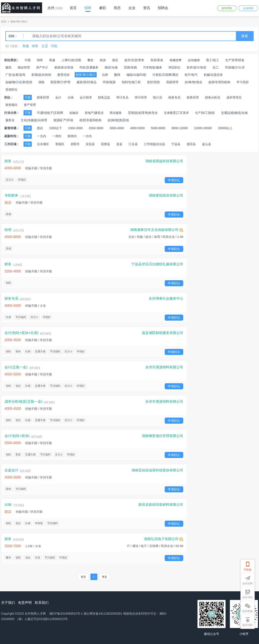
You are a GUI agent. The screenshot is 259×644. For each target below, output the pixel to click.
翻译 (117, 75)
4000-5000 (137, 128)
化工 (216, 67)
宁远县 (176, 144)
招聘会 (163, 8)
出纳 (71, 97)
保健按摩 (175, 60)
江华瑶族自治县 (155, 144)
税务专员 (174, 97)
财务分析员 (213, 97)
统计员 (158, 97)
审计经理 (141, 97)
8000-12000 (180, 128)
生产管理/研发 (235, 60)
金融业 (74, 113)
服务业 (10, 120)
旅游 (103, 60)
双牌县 (106, 144)
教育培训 (63, 75)
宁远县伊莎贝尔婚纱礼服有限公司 (157, 264)
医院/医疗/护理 (60, 82)
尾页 (104, 577)
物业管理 (24, 67)
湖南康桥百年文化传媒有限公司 (157, 230)
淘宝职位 (174, 67)
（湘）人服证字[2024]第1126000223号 (42, 619)
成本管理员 (234, 97)
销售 (40, 60)
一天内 (41, 136)
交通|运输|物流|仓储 (234, 113)
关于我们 (8, 603)
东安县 (90, 144)
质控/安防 (153, 82)
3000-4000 (117, 128)
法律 (105, 75)
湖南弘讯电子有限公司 (164, 539)
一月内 (87, 136)
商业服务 (116, 113)
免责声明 (25, 603)
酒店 (115, 60)
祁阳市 (75, 144)
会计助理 (86, 97)
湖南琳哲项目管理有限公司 (163, 436)
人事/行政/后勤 (71, 60)
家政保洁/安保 (64, 67)
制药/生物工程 (131, 82)
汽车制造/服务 (153, 67)
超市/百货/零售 (134, 60)
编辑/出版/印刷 (136, 75)
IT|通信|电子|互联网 (50, 113)
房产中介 (42, 67)
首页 (73, 8)
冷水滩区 (43, 144)
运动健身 (194, 60)
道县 (119, 144)
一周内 (57, 136)
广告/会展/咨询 (15, 75)
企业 (132, 8)
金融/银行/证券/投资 (19, 82)
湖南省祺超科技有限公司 (164, 161)
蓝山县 (207, 144)
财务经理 (43, 97)
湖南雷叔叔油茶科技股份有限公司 (157, 470)
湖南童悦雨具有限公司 (166, 196)
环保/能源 (109, 82)
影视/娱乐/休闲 (41, 75)
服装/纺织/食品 (87, 82)
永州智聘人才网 (35, 614)
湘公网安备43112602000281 (103, 614)
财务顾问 (11, 105)
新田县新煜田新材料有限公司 (161, 505)
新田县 (191, 144)
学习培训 (243, 82)
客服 (52, 60)
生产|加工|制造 (205, 113)
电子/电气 (191, 75)
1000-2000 (75, 128)
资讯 (147, 8)
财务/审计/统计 (19, 22)
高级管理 (172, 82)
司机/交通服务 (89, 67)
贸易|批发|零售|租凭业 (143, 113)
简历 (117, 8)
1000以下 (56, 128)
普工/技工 (213, 60)
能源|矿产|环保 (63, 120)
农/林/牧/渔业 (193, 82)
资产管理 (30, 105)
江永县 (133, 144)
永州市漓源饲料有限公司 (164, 367)
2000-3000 (96, 128)
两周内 (72, 136)
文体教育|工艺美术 (176, 113)
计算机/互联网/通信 (165, 75)
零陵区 (60, 144)
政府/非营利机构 (220, 82)
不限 (28, 60)
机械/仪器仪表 (213, 75)
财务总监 (104, 97)
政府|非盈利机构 (90, 120)
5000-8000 (158, 128)
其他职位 (11, 89)
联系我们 (42, 603)
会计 (58, 97)
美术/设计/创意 (196, 67)
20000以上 (225, 128)
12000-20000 (203, 128)
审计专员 (122, 97)
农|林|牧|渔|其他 (118, 120)
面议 (40, 128)
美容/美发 (157, 60)
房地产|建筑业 (94, 113)
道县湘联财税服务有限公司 (163, 333)
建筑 (8, 67)
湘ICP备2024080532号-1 (66, 614)
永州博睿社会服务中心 (166, 299)
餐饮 (90, 60)
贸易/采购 (130, 67)
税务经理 (193, 97)
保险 (41, 82)
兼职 (103, 8)
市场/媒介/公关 (235, 67)
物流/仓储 (111, 67)
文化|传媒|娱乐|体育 (34, 120)
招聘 (88, 8)
